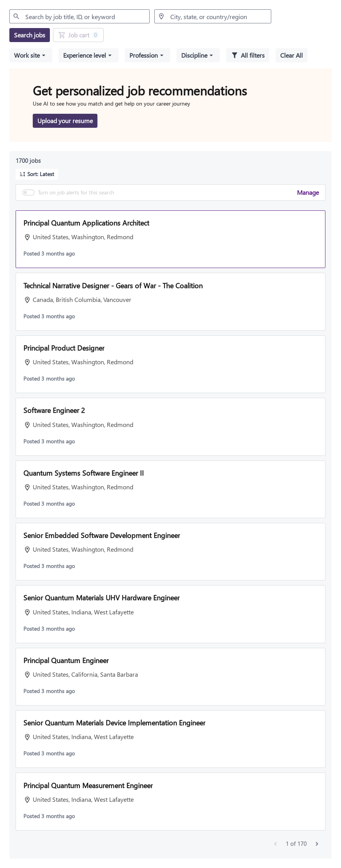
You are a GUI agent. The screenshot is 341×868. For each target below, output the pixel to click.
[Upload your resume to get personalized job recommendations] (65, 121)
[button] (31, 55)
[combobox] (80, 16)
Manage (308, 192)
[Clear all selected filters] (292, 55)
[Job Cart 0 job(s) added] (78, 35)
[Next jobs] (317, 844)
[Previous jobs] (276, 844)
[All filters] (248, 55)
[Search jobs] (30, 35)
